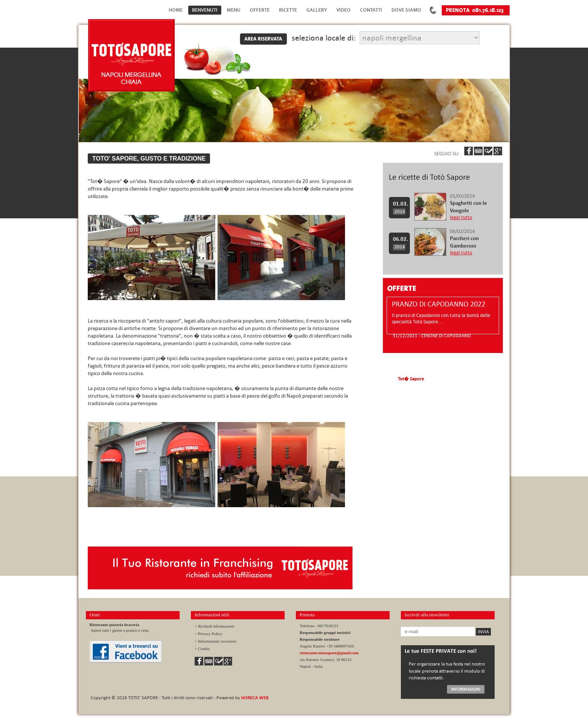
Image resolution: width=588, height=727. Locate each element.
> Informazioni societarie (215, 641)
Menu (234, 10)
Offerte (260, 10)
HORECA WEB (255, 698)
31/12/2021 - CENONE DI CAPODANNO (432, 335)
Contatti (371, 10)
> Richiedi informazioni (214, 626)
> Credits (202, 649)
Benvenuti (205, 10)
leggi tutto (461, 217)
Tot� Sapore (411, 379)
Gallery (317, 10)
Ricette (288, 10)
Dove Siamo (406, 10)
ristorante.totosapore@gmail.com (329, 653)
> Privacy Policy (208, 634)
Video (343, 10)
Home (176, 10)
